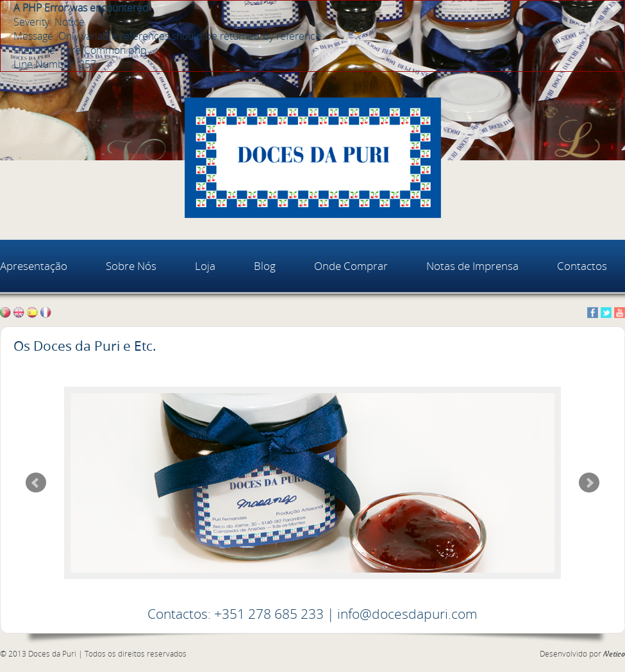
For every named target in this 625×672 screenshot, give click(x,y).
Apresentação (34, 266)
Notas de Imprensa (472, 266)
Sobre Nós (131, 266)
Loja (205, 266)
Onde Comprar (351, 266)
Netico (614, 654)
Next (589, 483)
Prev (36, 483)
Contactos (582, 266)
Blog (265, 266)
